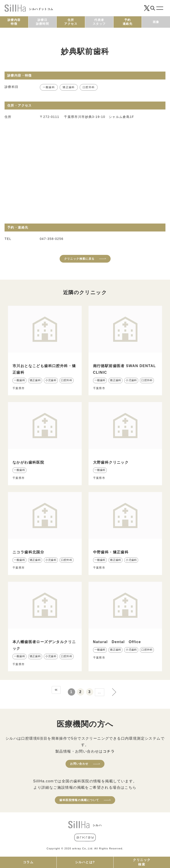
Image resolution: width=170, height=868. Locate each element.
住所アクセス (71, 22)
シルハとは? (85, 862)
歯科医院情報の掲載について (79, 800)
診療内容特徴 (14, 22)
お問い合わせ (79, 764)
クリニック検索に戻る (79, 259)
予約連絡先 (128, 22)
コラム (28, 862)
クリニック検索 (142, 862)
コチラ (109, 751)
